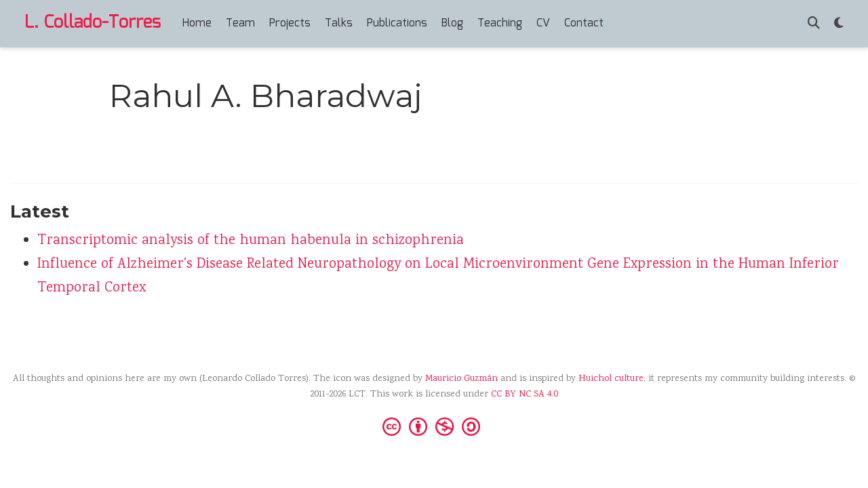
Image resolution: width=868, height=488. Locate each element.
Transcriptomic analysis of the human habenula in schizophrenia (251, 241)
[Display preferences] (839, 24)
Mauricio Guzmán (461, 379)
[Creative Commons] (434, 426)
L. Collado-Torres (93, 23)
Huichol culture (611, 379)
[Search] (814, 24)
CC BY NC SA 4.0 (525, 394)
